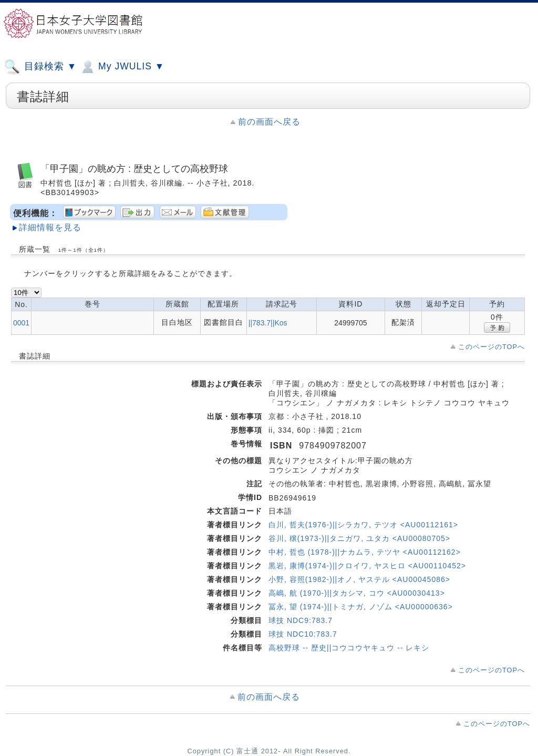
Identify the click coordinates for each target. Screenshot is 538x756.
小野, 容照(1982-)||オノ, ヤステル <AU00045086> (359, 579)
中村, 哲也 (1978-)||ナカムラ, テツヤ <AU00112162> (365, 552)
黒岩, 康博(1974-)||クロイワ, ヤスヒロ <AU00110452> (367, 566)
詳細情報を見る (50, 227)
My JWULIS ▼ (122, 67)
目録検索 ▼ (40, 67)
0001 (21, 323)
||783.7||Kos (268, 323)
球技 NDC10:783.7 (303, 634)
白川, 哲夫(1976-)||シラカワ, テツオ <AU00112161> (363, 525)
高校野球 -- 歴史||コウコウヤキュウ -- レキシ (349, 648)
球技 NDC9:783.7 (301, 620)
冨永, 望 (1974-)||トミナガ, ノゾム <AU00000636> (361, 607)
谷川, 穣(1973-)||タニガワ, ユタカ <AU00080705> (359, 538)
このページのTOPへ (492, 347)
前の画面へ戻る (269, 122)
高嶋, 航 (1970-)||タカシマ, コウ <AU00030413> (357, 593)
